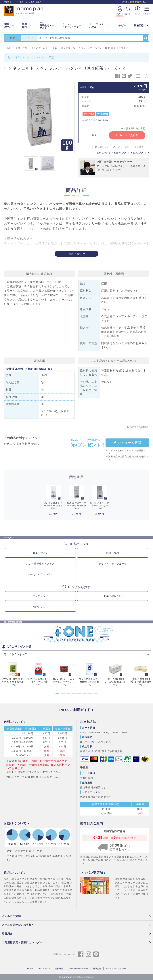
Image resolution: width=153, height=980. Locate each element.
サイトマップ (44, 968)
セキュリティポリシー (116, 968)
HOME (30, 968)
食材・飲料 (14, 57)
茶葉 (51, 57)
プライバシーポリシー (78, 968)
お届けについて (122, 153)
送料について (104, 153)
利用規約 (97, 968)
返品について (140, 153)
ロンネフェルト (35, 57)
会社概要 (59, 968)
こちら (23, 902)
